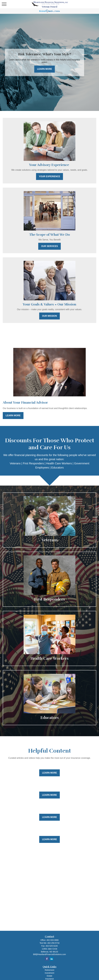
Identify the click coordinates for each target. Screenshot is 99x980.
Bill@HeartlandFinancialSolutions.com (50, 954)
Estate (50, 976)
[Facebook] (47, 959)
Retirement (49, 970)
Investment (49, 973)
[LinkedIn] (52, 959)
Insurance (49, 979)
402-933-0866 (53, 940)
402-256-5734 (53, 943)
